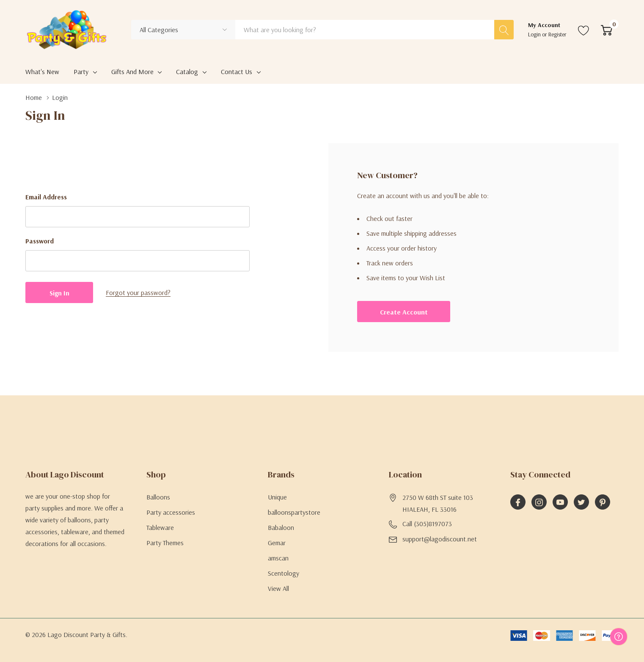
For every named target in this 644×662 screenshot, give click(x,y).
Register (557, 34)
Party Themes (165, 543)
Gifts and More (132, 72)
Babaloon (281, 527)
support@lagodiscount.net (440, 539)
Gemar (277, 543)
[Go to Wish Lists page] (584, 30)
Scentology (283, 573)
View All (278, 588)
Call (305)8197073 (427, 524)
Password (40, 241)
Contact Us (237, 72)
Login (535, 34)
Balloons (158, 497)
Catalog (187, 72)
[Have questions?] (619, 637)
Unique (277, 497)
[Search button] (504, 30)
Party (81, 72)
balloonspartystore (294, 512)
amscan (278, 558)
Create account (404, 312)
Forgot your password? (138, 292)
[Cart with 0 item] (607, 30)
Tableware (160, 527)
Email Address (46, 197)
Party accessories (171, 512)
